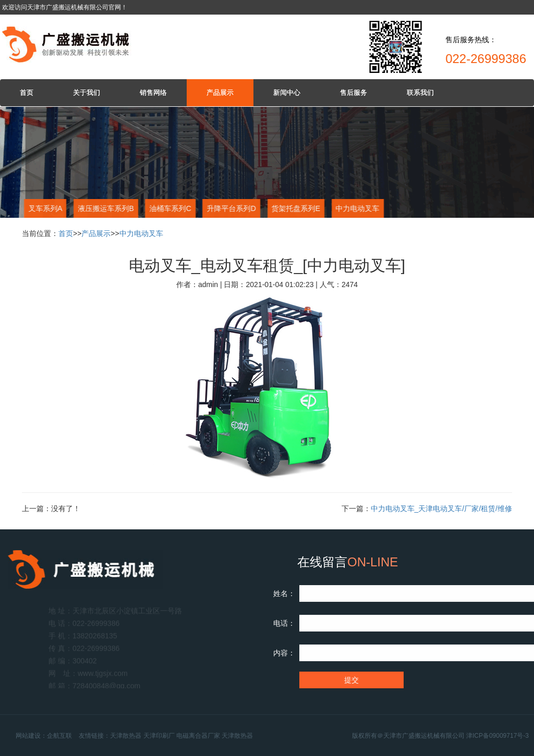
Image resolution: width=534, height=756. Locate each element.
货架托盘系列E (295, 208)
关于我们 (87, 92)
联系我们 (420, 92)
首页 (27, 92)
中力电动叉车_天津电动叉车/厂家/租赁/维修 (441, 509)
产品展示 (220, 92)
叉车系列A (45, 208)
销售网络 (153, 92)
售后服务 (354, 92)
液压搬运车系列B (105, 208)
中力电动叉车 (357, 208)
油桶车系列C (169, 208)
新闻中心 (287, 92)
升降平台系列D (230, 208)
